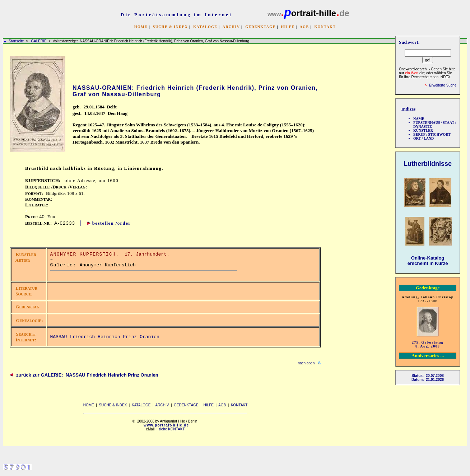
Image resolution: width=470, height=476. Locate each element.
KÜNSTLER (423, 130)
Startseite (16, 41)
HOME (141, 27)
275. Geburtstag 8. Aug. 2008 (428, 344)
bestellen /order (112, 223)
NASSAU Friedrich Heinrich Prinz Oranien (105, 337)
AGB (304, 27)
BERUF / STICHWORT (432, 134)
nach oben (306, 363)
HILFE (288, 27)
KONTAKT (325, 27)
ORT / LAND (424, 138)
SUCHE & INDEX (170, 27)
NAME (419, 119)
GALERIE (39, 41)
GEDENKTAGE (260, 27)
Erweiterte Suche (443, 85)
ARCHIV (231, 27)
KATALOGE (205, 27)
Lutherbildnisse (428, 164)
